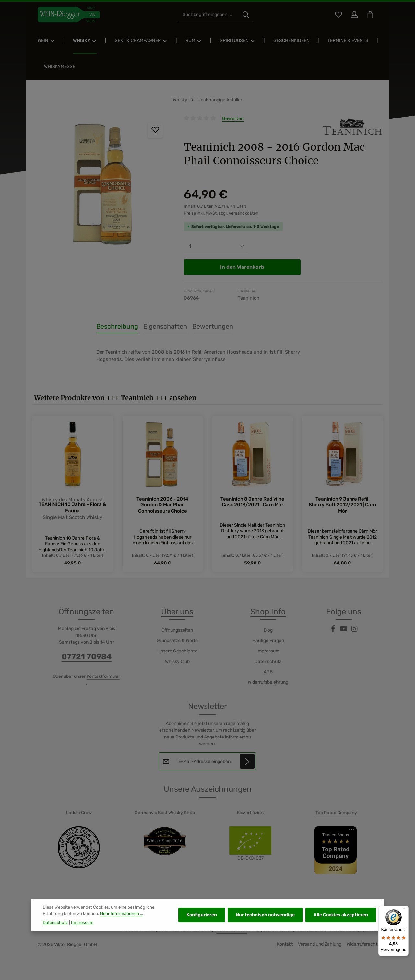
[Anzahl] (216, 247)
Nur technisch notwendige (265, 934)
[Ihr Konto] (354, 15)
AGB (268, 672)
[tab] (117, 327)
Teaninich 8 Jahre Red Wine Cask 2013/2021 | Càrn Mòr (252, 502)
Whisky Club (177, 661)
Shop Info (268, 612)
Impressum (268, 651)
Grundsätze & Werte (177, 641)
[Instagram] (354, 631)
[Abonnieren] (248, 761)
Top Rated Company (336, 813)
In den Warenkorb (242, 267)
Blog (268, 630)
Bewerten (233, 118)
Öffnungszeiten (177, 630)
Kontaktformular (103, 676)
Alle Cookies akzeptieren (341, 934)
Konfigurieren (202, 934)
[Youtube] (344, 631)
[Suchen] (246, 15)
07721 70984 (87, 657)
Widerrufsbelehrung (268, 682)
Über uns (177, 612)
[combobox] (209, 15)
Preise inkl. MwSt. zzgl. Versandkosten (221, 213)
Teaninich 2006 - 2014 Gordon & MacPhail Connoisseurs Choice (162, 505)
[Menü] (405, 910)
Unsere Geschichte (177, 651)
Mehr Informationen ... (121, 932)
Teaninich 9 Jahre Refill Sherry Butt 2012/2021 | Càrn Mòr (342, 505)
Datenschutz (268, 661)
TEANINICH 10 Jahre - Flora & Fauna (72, 508)
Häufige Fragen (268, 641)
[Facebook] (333, 631)
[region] (102, 184)
